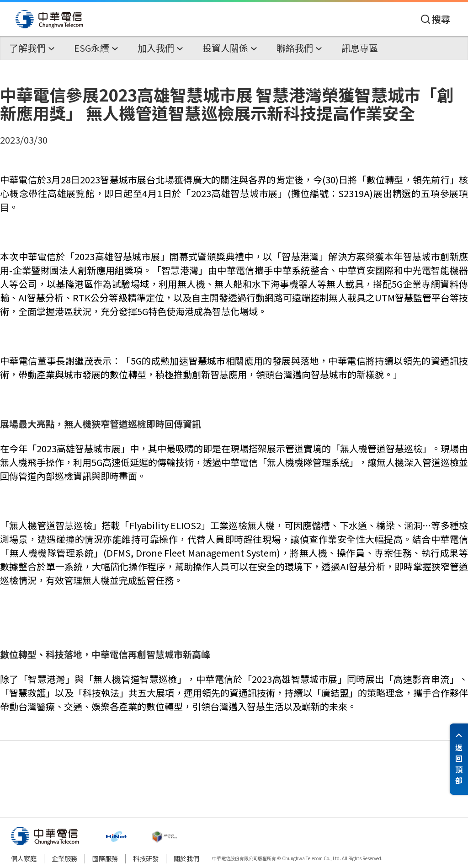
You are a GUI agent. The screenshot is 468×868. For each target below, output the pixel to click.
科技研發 (146, 858)
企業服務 (64, 858)
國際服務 (105, 858)
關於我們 (186, 858)
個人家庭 (24, 858)
